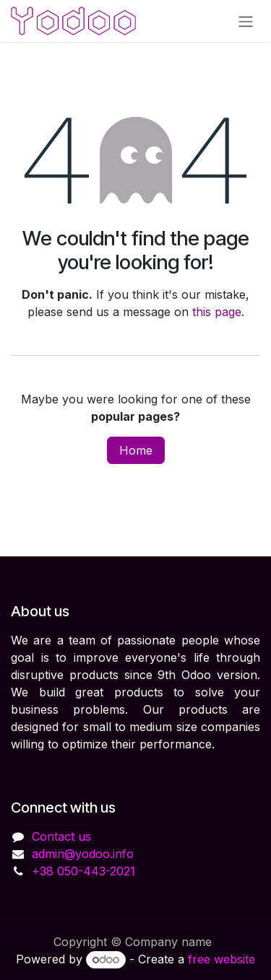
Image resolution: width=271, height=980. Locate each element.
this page (217, 312)
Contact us (61, 836)
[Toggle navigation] (246, 21)
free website (221, 959)
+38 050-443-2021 (83, 871)
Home (136, 450)
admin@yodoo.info (83, 854)
